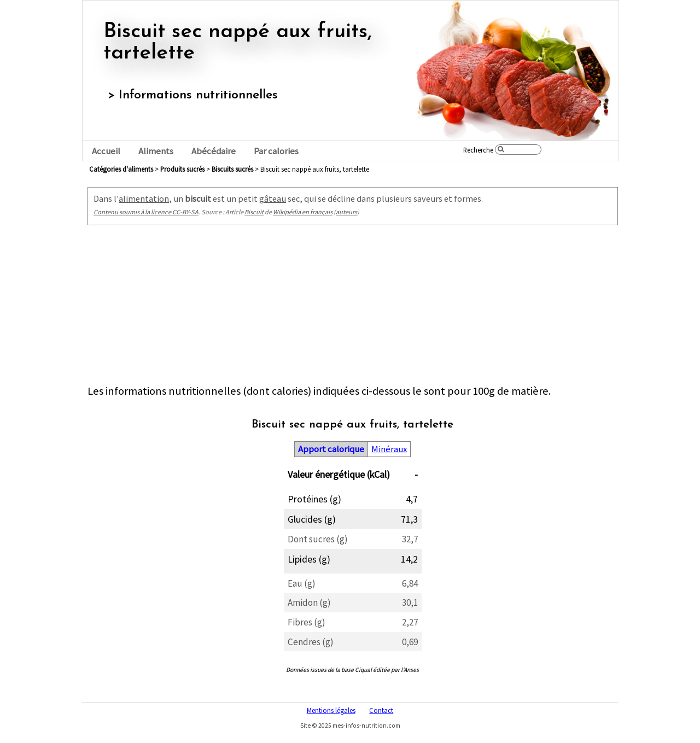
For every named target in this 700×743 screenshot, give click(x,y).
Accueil (106, 151)
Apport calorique (331, 449)
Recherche (478, 150)
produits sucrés (182, 169)
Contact (381, 710)
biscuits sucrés (232, 169)
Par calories (276, 151)
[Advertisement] (353, 307)
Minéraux (389, 449)
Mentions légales (331, 710)
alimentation (144, 198)
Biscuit (254, 212)
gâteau (273, 198)
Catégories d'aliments (121, 169)
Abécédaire (214, 151)
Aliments (156, 151)
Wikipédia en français (303, 212)
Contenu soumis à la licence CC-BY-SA (146, 212)
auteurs (346, 212)
